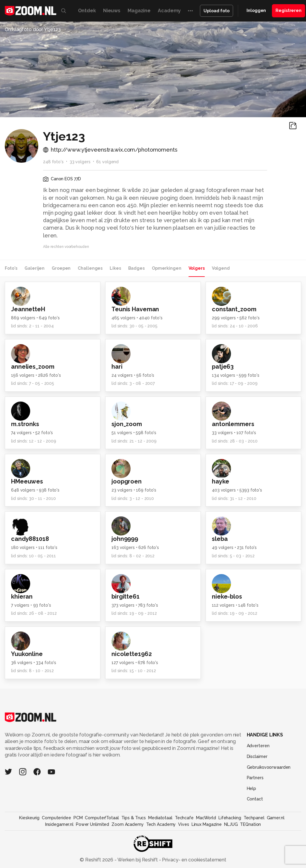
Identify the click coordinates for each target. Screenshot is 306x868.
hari (117, 367)
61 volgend (107, 162)
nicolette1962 (131, 654)
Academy (169, 11)
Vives (183, 824)
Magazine (139, 11)
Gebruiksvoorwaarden (269, 767)
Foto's (11, 268)
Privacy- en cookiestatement (193, 860)
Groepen (61, 268)
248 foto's (53, 162)
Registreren (289, 10)
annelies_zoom (33, 367)
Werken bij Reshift (138, 860)
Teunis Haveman (135, 309)
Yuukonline (27, 654)
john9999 (125, 539)
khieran (22, 597)
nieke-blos (227, 597)
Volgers (197, 268)
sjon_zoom (127, 424)
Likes (115, 268)
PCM (78, 818)
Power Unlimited (92, 824)
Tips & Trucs (134, 818)
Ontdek (87, 11)
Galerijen (35, 268)
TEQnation (250, 824)
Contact (255, 799)
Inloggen (256, 10)
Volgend (221, 268)
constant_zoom (234, 309)
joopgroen (127, 481)
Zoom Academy (128, 824)
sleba (220, 539)
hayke (220, 481)
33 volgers (80, 162)
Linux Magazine (207, 824)
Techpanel (254, 818)
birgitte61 (126, 597)
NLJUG (231, 824)
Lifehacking (230, 818)
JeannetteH (28, 309)
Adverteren (258, 746)
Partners (255, 778)
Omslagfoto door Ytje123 (33, 29)
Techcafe (184, 818)
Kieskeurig (29, 818)
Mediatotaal (160, 818)
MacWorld (206, 818)
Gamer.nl (276, 818)
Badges (136, 268)
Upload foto (217, 11)
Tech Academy (161, 824)
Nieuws (112, 11)
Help (252, 788)
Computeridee (56, 818)
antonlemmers (233, 424)
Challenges (90, 268)
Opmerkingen (167, 268)
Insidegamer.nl (59, 824)
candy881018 (30, 539)
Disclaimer (257, 756)
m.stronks (25, 424)
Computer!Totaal (102, 818)
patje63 (223, 367)
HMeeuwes (27, 481)
